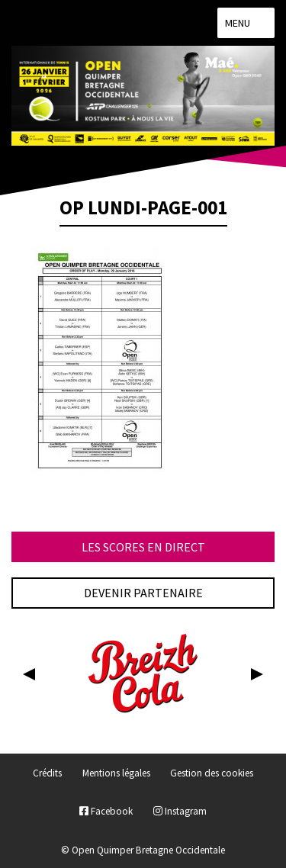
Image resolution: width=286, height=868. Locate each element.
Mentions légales (116, 773)
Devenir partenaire (143, 593)
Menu (246, 23)
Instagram (180, 811)
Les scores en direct (143, 547)
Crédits (47, 773)
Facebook (106, 811)
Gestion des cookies (212, 773)
